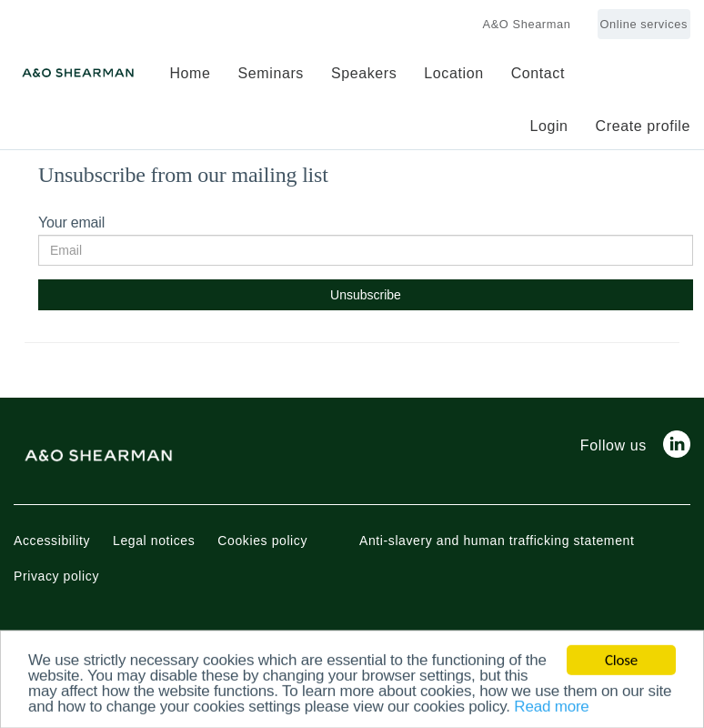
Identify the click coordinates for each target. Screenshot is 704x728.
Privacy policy (56, 576)
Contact (538, 73)
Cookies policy (262, 541)
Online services (644, 24)
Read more (551, 708)
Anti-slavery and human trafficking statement (497, 541)
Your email (71, 222)
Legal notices (154, 541)
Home (190, 73)
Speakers (364, 73)
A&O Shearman (527, 24)
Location (453, 73)
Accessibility (52, 541)
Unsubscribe (366, 295)
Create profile (643, 126)
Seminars (271, 73)
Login (548, 126)
